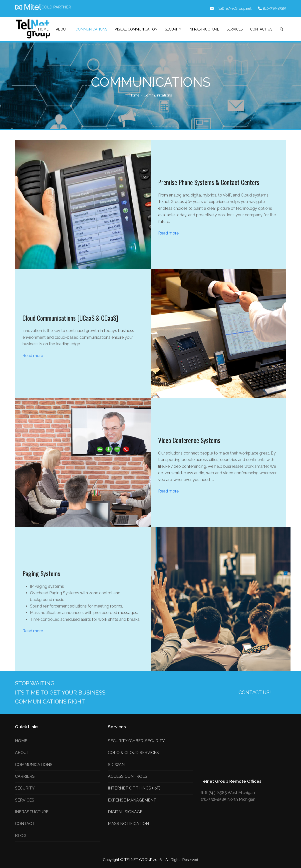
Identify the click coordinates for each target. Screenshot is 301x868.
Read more (168, 233)
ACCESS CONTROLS (128, 776)
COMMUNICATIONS (34, 765)
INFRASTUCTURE (32, 812)
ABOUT (22, 753)
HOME (21, 741)
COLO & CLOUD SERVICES (133, 753)
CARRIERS (25, 776)
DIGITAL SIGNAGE (125, 812)
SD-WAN (116, 765)
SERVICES (25, 800)
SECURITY (25, 788)
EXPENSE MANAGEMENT (132, 800)
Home (134, 95)
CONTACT (25, 824)
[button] (282, 29)
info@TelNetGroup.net (233, 8)
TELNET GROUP (139, 860)
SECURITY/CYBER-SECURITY (136, 741)
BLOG (21, 836)
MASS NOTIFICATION (128, 824)
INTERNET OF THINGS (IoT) (134, 788)
